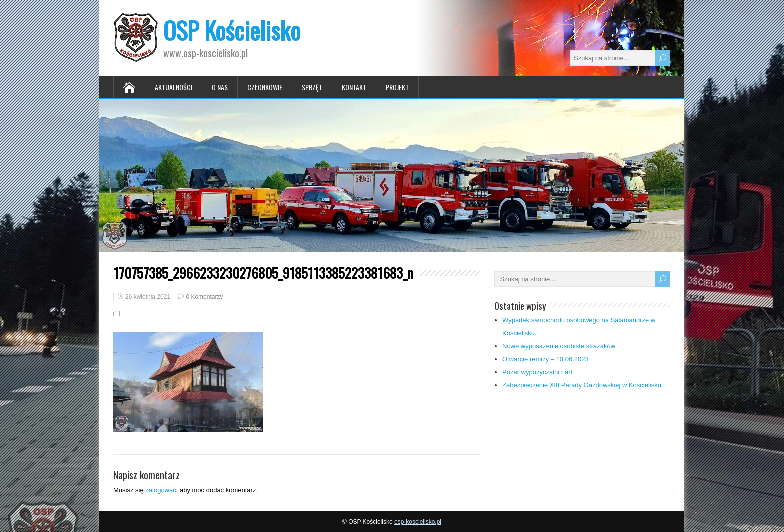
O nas (220, 87)
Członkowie (265, 87)
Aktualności (174, 87)
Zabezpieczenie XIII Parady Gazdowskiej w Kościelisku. (583, 385)
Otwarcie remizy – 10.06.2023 (546, 359)
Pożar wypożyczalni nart (537, 372)
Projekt (397, 87)
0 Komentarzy (204, 297)
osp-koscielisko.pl (418, 522)
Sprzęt (312, 87)
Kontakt (354, 87)
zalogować (161, 490)
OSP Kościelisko (232, 30)
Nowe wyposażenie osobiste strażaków (559, 346)
